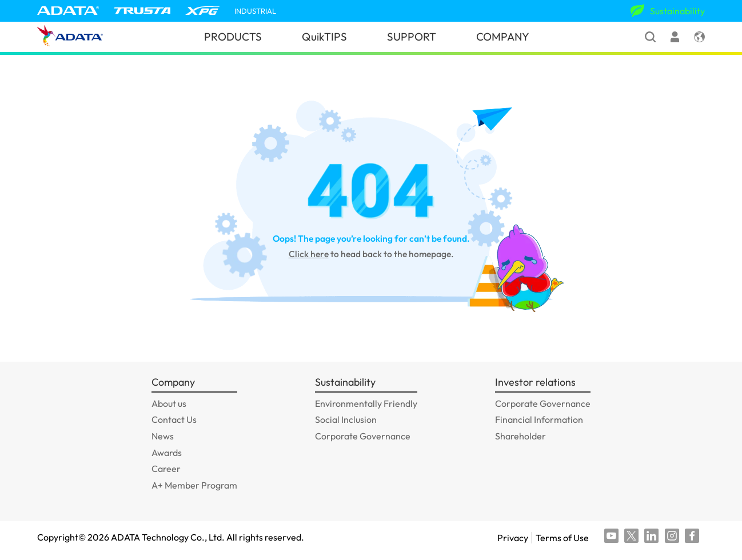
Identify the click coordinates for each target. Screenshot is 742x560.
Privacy (513, 538)
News (163, 436)
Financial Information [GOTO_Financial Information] (539, 419)
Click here (309, 254)
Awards (167, 453)
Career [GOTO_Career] (166, 469)
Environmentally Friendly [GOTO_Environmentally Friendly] (366, 403)
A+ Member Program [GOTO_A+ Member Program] (194, 485)
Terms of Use (562, 538)
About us (169, 403)
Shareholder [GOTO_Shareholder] (520, 436)
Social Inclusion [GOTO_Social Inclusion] (346, 419)
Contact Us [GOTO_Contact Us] (174, 419)
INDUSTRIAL (255, 11)
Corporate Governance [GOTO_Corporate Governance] (363, 436)
